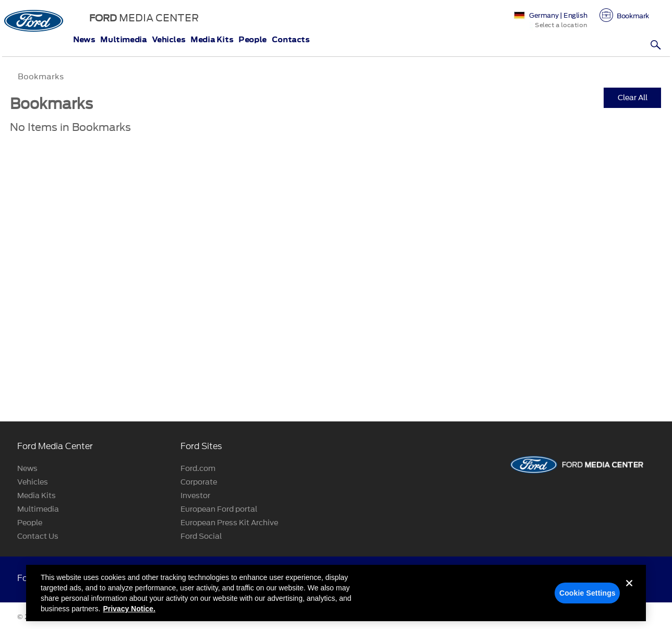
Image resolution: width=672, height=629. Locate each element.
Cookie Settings (587, 598)
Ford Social (201, 536)
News (84, 40)
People (253, 40)
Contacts (291, 40)
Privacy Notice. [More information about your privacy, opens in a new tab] (129, 613)
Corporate (199, 482)
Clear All (633, 98)
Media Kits (212, 40)
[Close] (629, 596)
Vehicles (169, 40)
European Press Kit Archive (229, 523)
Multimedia (123, 40)
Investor (195, 496)
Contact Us (38, 536)
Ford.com (198, 469)
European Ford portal (219, 509)
